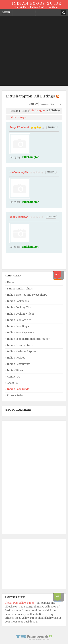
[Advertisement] (34, 52)
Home (11, 282)
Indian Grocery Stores (20, 345)
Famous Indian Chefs (20, 289)
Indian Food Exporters (21, 333)
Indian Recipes (16, 358)
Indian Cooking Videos (21, 314)
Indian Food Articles (19, 320)
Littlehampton (30, 157)
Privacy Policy (15, 395)
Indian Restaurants (19, 364)
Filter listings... (18, 117)
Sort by (33, 104)
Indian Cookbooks (18, 301)
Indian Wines (15, 370)
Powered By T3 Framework (34, 637)
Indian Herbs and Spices (22, 352)
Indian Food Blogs (18, 326)
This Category (37, 111)
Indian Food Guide (18, 389)
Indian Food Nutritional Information (29, 339)
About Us (12, 383)
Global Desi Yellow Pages (20, 603)
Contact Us (14, 377)
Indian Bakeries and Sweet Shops (27, 295)
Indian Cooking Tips (19, 307)
